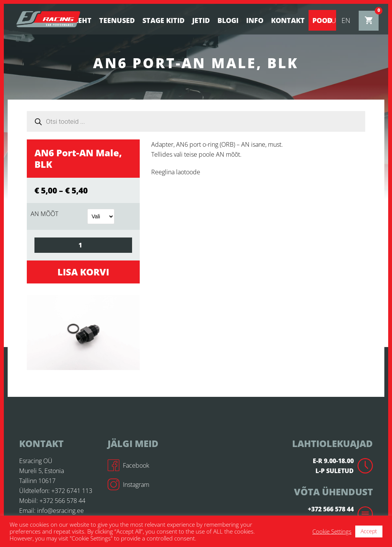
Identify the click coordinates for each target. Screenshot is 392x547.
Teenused (117, 20)
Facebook (128, 465)
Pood (322, 20)
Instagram (128, 485)
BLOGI (228, 20)
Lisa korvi (83, 272)
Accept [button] (369, 531)
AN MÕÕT (44, 214)
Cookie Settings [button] (332, 531)
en (346, 20)
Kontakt (288, 20)
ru (332, 20)
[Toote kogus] (83, 245)
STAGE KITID (163, 20)
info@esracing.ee (60, 511)
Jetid (201, 20)
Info (255, 20)
